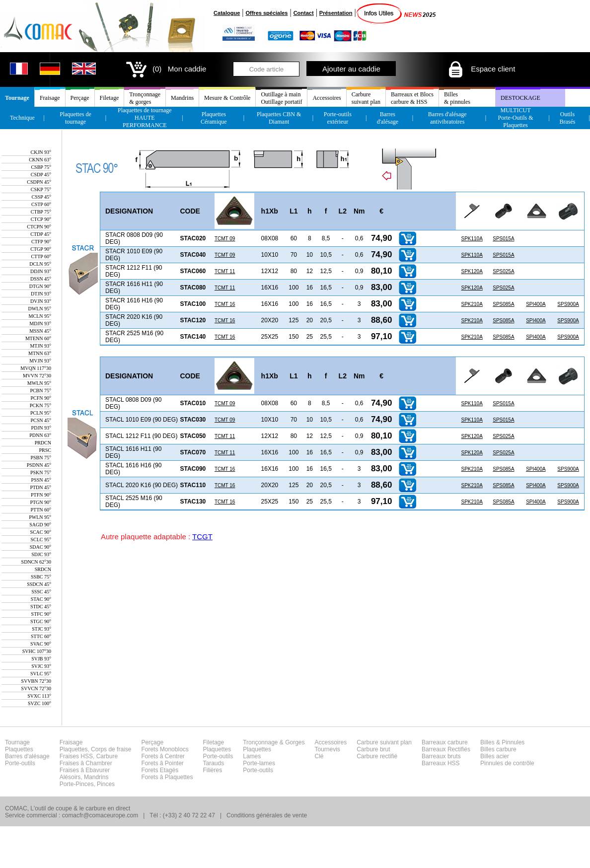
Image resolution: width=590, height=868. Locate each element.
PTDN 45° (40, 487)
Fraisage (50, 98)
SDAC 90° (40, 547)
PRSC (45, 450)
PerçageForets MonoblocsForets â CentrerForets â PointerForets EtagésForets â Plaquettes (167, 760)
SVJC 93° (41, 666)
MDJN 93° (40, 324)
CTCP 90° (41, 219)
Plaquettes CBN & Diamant (279, 118)
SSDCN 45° (39, 584)
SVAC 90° (41, 644)
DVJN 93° (41, 301)
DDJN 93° (41, 271)
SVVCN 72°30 (36, 688)
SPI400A (536, 304)
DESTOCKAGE (520, 98)
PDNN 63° (40, 435)
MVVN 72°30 (37, 376)
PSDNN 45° (39, 465)
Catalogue (227, 13)
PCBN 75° (40, 391)
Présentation (336, 13)
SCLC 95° (41, 540)
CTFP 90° (41, 242)
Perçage (80, 98)
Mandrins (182, 98)
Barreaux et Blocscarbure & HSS (412, 98)
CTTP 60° (41, 256)
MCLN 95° (40, 316)
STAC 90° (41, 599)
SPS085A (503, 304)
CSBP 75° (41, 167)
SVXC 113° (39, 696)
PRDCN (43, 443)
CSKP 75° (41, 189)
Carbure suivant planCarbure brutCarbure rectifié (384, 749)
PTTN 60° (41, 510)
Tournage (17, 98)
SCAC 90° (40, 532)
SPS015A (503, 239)
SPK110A (472, 239)
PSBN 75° (41, 458)
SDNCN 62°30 (36, 562)
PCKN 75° (40, 405)
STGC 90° (41, 621)
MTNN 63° (40, 353)
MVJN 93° (40, 361)
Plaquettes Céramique (214, 118)
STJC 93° (41, 629)
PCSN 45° (41, 420)
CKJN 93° (41, 152)
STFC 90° (41, 614)
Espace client (481, 69)
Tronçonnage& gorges (145, 98)
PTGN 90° (40, 502)
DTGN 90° (40, 286)
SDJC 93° (41, 554)
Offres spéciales (266, 13)
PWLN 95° (40, 517)
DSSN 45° (41, 279)
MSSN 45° (40, 331)
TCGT (202, 537)
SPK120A (472, 271)
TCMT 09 (225, 239)
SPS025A (503, 271)
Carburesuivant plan (366, 98)
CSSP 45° (41, 197)
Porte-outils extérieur (338, 118)
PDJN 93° (41, 428)
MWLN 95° (39, 383)
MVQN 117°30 (36, 368)
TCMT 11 (225, 271)
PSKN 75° (41, 472)
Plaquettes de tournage (75, 118)
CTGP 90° (41, 249)
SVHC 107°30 (37, 651)
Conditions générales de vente (267, 815)
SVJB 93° (41, 659)
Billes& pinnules (457, 98)
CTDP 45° (41, 234)
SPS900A (568, 304)
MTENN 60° (38, 338)
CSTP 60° (41, 204)
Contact (304, 13)
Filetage (110, 98)
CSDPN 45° (39, 182)
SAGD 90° (40, 525)
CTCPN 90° (39, 227)
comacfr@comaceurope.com (100, 815)
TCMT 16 (225, 304)
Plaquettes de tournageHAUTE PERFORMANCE (145, 118)
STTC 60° (41, 636)
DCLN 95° (40, 264)
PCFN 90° (41, 398)
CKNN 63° (40, 160)
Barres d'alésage (388, 118)
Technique (22, 118)
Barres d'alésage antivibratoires (447, 118)
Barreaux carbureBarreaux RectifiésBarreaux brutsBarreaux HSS (446, 753)
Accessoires (327, 98)
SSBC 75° (41, 577)
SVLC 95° (41, 674)
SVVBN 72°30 (36, 681)
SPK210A (472, 304)
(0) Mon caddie (165, 69)
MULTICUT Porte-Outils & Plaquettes (516, 118)
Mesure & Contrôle (227, 98)
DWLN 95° (40, 309)
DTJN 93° (41, 294)
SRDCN (43, 569)
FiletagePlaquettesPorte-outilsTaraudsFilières (218, 756)
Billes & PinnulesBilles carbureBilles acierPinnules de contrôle (507, 753)
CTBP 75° (41, 212)
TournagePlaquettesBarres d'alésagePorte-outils (27, 753)
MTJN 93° (40, 346)
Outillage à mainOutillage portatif (281, 98)
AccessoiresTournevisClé (331, 749)
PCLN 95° (41, 413)
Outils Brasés (567, 118)
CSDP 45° (41, 175)
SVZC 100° (39, 703)
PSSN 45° (41, 480)
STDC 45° (41, 607)
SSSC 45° (41, 592)
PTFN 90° (41, 495)
